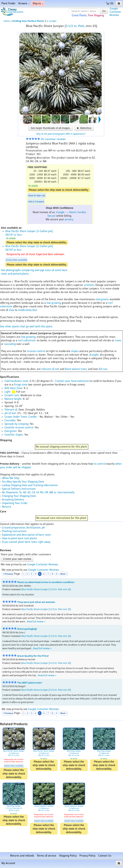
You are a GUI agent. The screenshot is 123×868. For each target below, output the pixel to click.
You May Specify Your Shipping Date (23, 482)
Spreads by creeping (16, 424)
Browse (24, 3)
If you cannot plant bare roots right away (26, 542)
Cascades (10, 420)
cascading (10, 344)
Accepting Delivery (13, 500)
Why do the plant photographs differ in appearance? (61, 134)
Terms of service (47, 856)
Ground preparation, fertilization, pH (23, 528)
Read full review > (36, 622)
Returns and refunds (22, 856)
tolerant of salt (50, 369)
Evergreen (10, 431)
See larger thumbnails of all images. (51, 128)
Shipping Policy (68, 856)
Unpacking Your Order (15, 503)
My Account (8, 863)
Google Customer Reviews (43, 565)
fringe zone (21, 385)
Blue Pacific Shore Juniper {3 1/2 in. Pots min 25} (46, 589)
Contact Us (105, 856)
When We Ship (11, 478)
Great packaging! (27, 629)
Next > (64, 574)
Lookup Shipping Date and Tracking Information (30, 485)
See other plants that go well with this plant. (26, 327)
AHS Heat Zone (13, 388)
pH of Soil (10, 413)
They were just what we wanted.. (37, 602)
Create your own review (17, 559)
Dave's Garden (78, 212)
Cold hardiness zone (16, 381)
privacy (69, 219)
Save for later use (37, 196)
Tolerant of (11, 410)
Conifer (33, 417)
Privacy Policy (87, 856)
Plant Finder (9, 3)
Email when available (16, 260)
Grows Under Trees (16, 417)
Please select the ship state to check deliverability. (59, 190)
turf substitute (27, 340)
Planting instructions (14, 531)
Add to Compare (36, 202)
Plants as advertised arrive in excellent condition (46, 582)
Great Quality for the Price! (33, 656)
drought (94, 355)
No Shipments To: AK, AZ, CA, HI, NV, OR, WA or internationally (38, 492)
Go (104, 11)
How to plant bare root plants (20, 538)
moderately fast (28, 310)
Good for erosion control (19, 428)
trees (118, 340)
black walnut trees (76, 369)
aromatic (89, 285)
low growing (54, 303)
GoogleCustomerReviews (115, 12)
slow (11, 310)
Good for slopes (14, 435)
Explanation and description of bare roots (26, 535)
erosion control (36, 351)
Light (7, 392)
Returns (7, 507)
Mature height (13, 399)
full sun (103, 369)
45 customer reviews (46, 139)
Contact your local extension (72, 381)
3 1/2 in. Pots (75, 26)
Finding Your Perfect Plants (29, 21)
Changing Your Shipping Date (19, 496)
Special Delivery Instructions (19, 489)
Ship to (38, 3)
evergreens (102, 299)
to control (100, 464)
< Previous (8, 574)
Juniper (53, 21)
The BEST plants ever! (30, 683)
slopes (75, 351)
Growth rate (12, 395)
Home (7, 21)
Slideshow (84, 128)
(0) (110, 3)
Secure (51, 216)
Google (60, 212)
